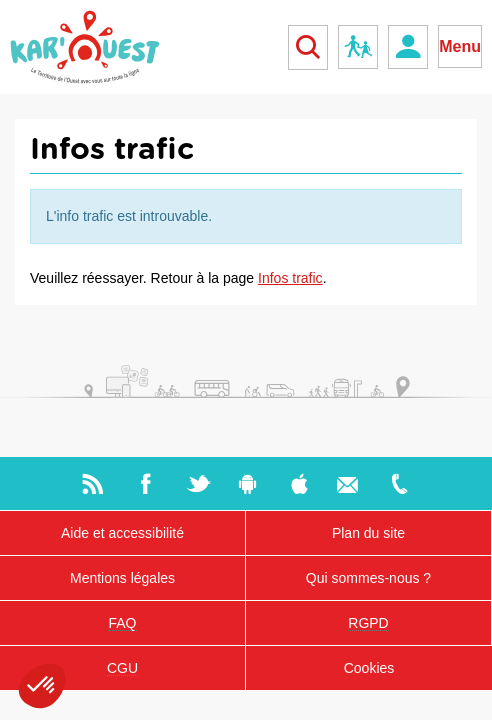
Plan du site (368, 533)
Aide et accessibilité (122, 533)
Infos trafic (290, 278)
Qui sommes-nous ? (368, 578)
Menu (460, 46)
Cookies (369, 668)
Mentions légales (122, 578)
